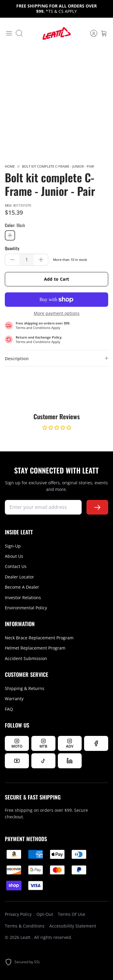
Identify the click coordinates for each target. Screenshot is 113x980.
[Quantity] (27, 260)
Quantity (12, 248)
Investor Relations (23, 598)
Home (10, 166)
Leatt (26, 937)
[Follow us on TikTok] (43, 761)
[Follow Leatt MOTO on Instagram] (17, 743)
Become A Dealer (22, 587)
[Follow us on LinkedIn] (70, 761)
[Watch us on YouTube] (17, 761)
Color (15, 225)
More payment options (57, 314)
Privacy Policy (18, 914)
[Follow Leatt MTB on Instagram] (43, 743)
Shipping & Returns (25, 688)
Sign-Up (13, 546)
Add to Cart (57, 279)
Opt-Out (45, 914)
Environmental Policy (26, 608)
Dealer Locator (19, 577)
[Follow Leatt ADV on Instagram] (70, 743)
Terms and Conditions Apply (38, 328)
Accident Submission (26, 658)
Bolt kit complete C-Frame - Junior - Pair (58, 166)
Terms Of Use (72, 914)
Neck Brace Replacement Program (39, 638)
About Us (14, 556)
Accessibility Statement (73, 926)
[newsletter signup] (43, 507)
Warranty (14, 699)
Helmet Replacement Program (35, 648)
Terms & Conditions (25, 926)
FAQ (9, 709)
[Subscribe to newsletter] (97, 507)
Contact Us (16, 566)
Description (17, 359)
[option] (56, 103)
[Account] (91, 33)
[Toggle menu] (9, 33)
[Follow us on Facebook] (96, 743)
